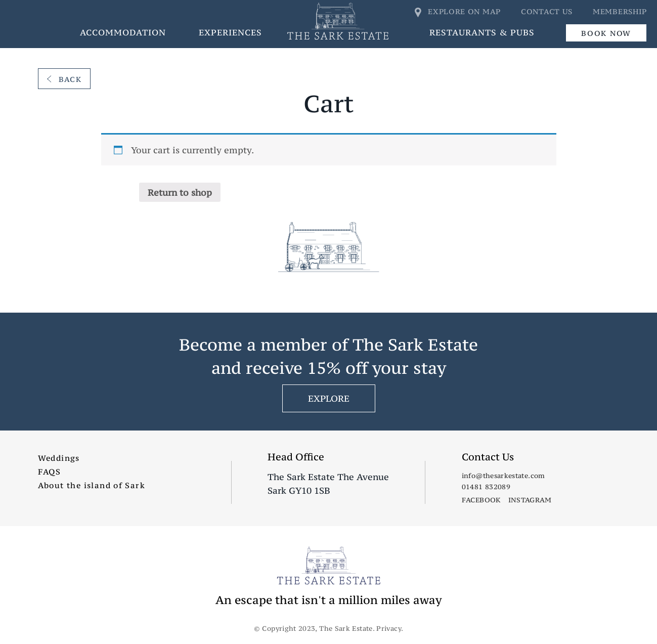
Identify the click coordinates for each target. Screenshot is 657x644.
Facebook (481, 500)
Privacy (389, 628)
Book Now (606, 33)
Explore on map (458, 11)
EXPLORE (329, 398)
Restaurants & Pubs (482, 32)
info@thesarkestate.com (503, 476)
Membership (620, 11)
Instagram (530, 500)
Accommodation (123, 32)
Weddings (59, 458)
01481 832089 (486, 487)
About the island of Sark (92, 485)
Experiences (230, 32)
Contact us (547, 11)
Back (64, 79)
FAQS (50, 471)
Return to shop (180, 192)
